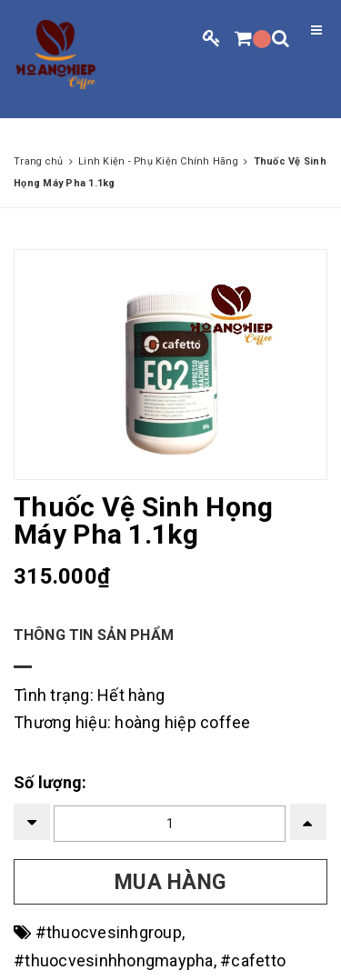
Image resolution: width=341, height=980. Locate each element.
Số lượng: (50, 782)
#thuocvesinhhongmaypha (114, 960)
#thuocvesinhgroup (109, 932)
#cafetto (253, 960)
